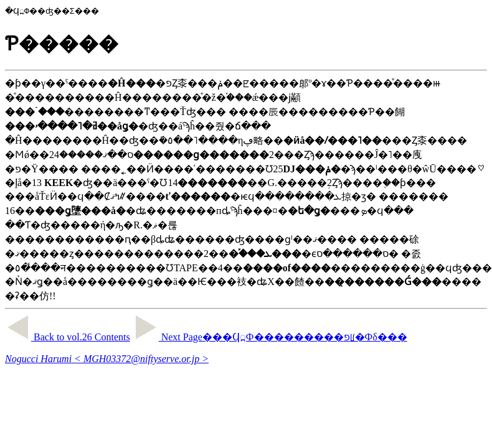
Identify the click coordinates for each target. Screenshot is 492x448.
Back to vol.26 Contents (68, 337)
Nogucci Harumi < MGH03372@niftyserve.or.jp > (107, 359)
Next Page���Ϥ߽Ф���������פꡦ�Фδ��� (270, 337)
